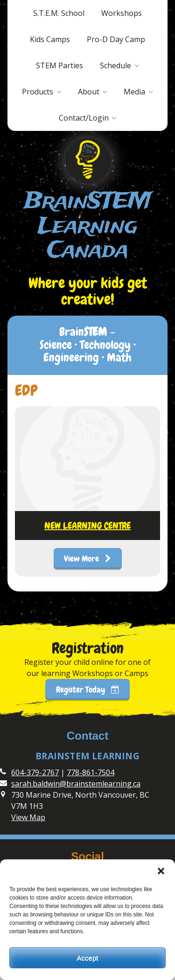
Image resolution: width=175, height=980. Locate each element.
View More (87, 558)
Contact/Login (84, 118)
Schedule (115, 65)
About (89, 92)
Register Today (88, 689)
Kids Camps (50, 39)
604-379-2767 (35, 772)
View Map (28, 817)
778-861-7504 (91, 772)
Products (38, 92)
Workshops (122, 13)
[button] (161, 871)
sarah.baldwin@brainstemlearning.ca (76, 784)
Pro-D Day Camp (116, 39)
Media (134, 92)
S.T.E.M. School (59, 13)
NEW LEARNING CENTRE (87, 526)
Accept (88, 958)
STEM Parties (59, 65)
